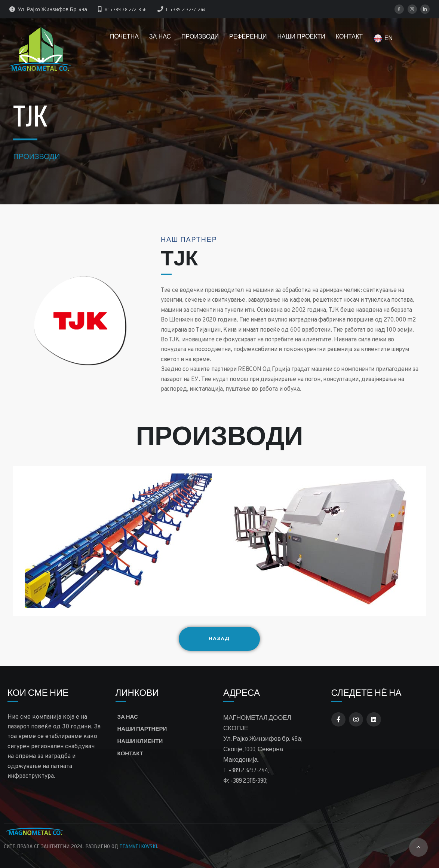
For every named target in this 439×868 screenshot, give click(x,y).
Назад (234, 639)
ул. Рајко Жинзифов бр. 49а (48, 9)
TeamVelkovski (138, 846)
